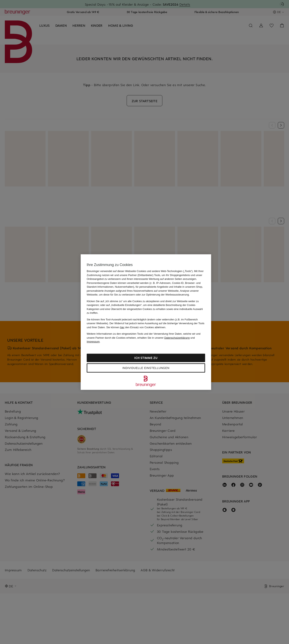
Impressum (93, 342)
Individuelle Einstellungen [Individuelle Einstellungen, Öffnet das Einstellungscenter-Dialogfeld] (146, 368)
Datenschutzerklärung (177, 338)
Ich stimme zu (146, 358)
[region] (146, 322)
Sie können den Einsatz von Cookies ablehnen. (136, 327)
